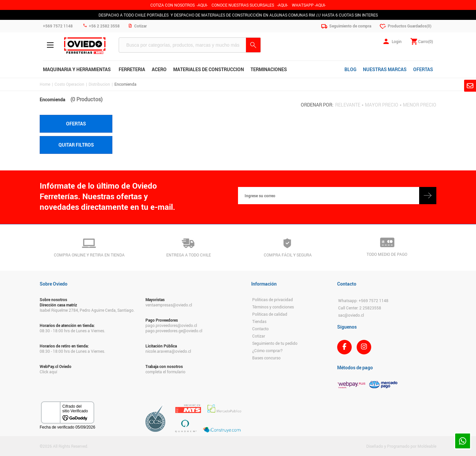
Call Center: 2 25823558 (360, 308)
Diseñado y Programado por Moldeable (401, 446)
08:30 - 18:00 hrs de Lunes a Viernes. (72, 331)
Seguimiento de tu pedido (275, 343)
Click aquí (48, 372)
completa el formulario (165, 372)
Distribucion (99, 84)
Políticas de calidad (270, 314)
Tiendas (259, 321)
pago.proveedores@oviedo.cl (171, 325)
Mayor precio (382, 105)
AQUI (282, 5)
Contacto (260, 329)
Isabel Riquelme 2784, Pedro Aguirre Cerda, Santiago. (87, 310)
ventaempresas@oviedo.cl (169, 305)
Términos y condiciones (273, 307)
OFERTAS (423, 69)
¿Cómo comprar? (267, 350)
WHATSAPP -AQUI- (309, 5)
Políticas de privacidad (273, 299)
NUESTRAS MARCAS (385, 69)
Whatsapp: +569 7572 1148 (363, 300)
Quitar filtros (76, 145)
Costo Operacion (69, 84)
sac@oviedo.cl (351, 315)
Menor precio (420, 105)
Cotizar (259, 336)
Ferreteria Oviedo (85, 46)
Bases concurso (266, 358)
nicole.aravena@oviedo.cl (168, 351)
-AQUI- (202, 5)
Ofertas (76, 124)
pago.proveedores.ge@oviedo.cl (174, 331)
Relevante (348, 105)
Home (45, 84)
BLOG (350, 69)
